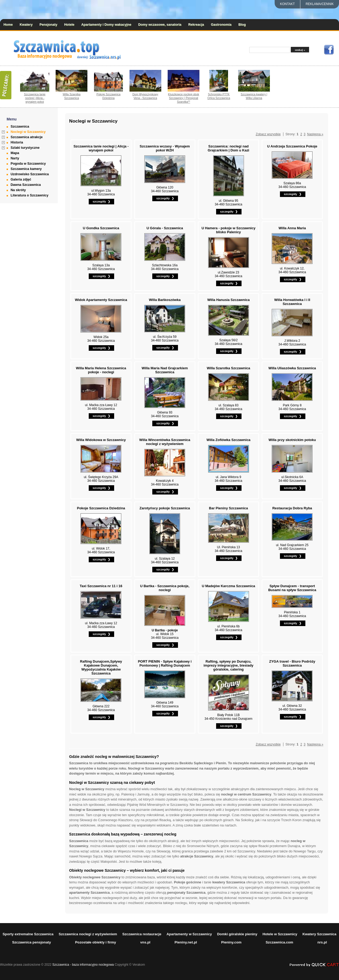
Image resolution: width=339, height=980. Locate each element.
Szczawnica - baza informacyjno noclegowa (83, 965)
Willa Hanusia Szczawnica (229, 300)
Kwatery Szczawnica (319, 934)
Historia (17, 142)
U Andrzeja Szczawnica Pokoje (292, 146)
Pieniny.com (231, 942)
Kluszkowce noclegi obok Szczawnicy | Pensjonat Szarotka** (184, 98)
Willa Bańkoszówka (165, 300)
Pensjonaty (48, 25)
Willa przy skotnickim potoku (292, 440)
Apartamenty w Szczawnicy (189, 934)
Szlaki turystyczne (25, 148)
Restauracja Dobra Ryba (292, 508)
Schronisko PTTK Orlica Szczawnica (219, 96)
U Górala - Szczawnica (165, 228)
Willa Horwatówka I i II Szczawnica (292, 302)
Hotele (69, 25)
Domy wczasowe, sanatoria (160, 25)
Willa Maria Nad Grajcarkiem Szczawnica (165, 370)
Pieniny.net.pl (186, 942)
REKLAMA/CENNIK (320, 4)
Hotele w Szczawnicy (280, 934)
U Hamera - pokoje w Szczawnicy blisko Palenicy (229, 230)
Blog (242, 25)
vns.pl (145, 942)
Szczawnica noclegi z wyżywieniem (88, 934)
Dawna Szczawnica (26, 185)
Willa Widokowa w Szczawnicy (101, 440)
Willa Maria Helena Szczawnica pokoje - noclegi (101, 370)
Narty (15, 158)
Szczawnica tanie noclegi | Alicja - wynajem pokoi (35, 98)
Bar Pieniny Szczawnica (228, 508)
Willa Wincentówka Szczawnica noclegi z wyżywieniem (165, 442)
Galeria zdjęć (21, 179)
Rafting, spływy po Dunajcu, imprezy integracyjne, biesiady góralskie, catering (228, 665)
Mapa (15, 153)
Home (8, 25)
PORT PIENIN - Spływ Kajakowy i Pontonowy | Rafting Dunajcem (165, 663)
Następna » (315, 134)
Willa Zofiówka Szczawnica (229, 440)
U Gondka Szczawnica (101, 228)
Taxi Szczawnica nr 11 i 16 (101, 586)
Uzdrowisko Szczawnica (30, 174)
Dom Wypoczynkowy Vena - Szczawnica (145, 96)
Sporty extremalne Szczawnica (28, 934)
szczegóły (99, 201)
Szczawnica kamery (26, 169)
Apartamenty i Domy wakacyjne (106, 25)
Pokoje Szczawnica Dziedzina (108, 96)
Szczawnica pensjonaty (32, 942)
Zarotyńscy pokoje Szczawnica (165, 508)
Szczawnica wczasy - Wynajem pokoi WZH (165, 148)
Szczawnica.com (279, 942)
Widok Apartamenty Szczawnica (101, 300)
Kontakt (287, 4)
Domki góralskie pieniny (237, 934)
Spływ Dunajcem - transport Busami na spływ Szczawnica (292, 588)
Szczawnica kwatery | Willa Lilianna (254, 96)
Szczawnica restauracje (142, 934)
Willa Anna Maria (292, 228)
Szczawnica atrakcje (27, 137)
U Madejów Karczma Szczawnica (228, 586)
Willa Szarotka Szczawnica (72, 96)
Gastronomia (221, 25)
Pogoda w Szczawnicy (28, 164)
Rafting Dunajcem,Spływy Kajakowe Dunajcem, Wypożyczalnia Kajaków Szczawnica (101, 667)
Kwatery (26, 25)
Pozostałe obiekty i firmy (96, 942)
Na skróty (18, 190)
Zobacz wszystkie (268, 134)
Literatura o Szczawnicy (30, 195)
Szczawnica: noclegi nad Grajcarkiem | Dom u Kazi (228, 148)
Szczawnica (20, 127)
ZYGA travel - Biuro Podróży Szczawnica (292, 663)
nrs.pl (322, 942)
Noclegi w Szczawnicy (28, 132)
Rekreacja (196, 25)
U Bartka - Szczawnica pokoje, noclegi (165, 588)
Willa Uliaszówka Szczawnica (292, 368)
